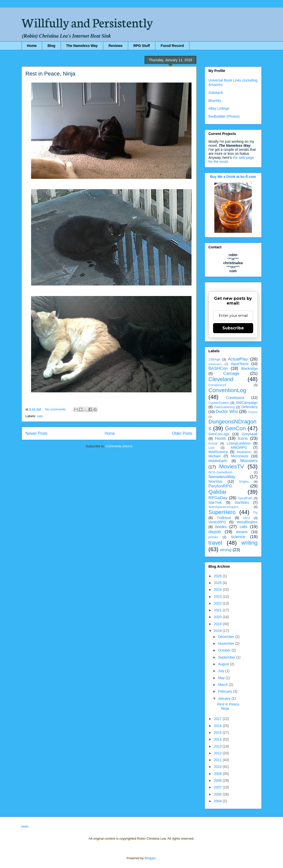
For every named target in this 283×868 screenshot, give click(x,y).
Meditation (244, 452)
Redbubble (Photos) (224, 116)
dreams (242, 532)
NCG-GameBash (220, 472)
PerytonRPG (220, 486)
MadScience (218, 452)
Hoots (220, 438)
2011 (218, 760)
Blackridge (249, 369)
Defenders (250, 407)
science (238, 537)
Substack (216, 93)
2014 (218, 739)
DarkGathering (225, 407)
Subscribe (233, 328)
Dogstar (253, 412)
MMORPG (239, 448)
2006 (218, 794)
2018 (218, 631)
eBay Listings (219, 108)
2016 (218, 726)
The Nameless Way (82, 46)
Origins (244, 482)
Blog (51, 46)
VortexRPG (217, 522)
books (221, 527)
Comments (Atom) (119, 446)
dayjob (215, 532)
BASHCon (218, 368)
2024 (218, 590)
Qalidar (218, 492)
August (224, 664)
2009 (218, 774)
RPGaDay (218, 498)
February (226, 691)
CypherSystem (219, 403)
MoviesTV (232, 466)
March (223, 685)
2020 (218, 617)
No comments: (56, 409)
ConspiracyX (217, 385)
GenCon (235, 428)
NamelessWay (222, 477)
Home (32, 46)
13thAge (214, 359)
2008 (218, 780)
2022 (218, 603)
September (227, 657)
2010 (218, 767)
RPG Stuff (142, 46)
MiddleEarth (218, 461)
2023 (218, 597)
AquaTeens (240, 364)
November (227, 643)
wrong (226, 550)
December (227, 637)
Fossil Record (172, 46)
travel (215, 543)
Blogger (150, 858)
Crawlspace (235, 398)
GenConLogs (219, 434)
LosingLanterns (239, 443)
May (222, 678)
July (222, 671)
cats (40, 416)
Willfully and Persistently (87, 22)
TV (255, 513)
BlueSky (215, 101)
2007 (218, 787)
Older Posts (182, 433)
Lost (212, 448)
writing (250, 543)
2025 (218, 583)
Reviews (116, 46)
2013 (218, 746)
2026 (218, 576)
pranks (213, 537)
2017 (218, 719)
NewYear (216, 481)
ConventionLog (227, 390)
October (225, 650)
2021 (218, 610)
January (225, 698)
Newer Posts (37, 433)
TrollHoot (224, 518)
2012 (218, 753)
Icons (243, 438)
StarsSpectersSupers (223, 507)
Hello (25, 826)
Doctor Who (227, 412)
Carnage (231, 373)
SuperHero (222, 512)
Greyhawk (250, 434)
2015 (218, 733)
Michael (215, 456)
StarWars (242, 502)
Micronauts (240, 456)
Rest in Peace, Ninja (51, 74)
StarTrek (215, 502)
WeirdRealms (247, 522)
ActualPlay (238, 359)
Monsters (249, 461)
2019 (218, 624)
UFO (247, 518)
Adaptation (215, 364)
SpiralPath (245, 498)
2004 (218, 801)
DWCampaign (247, 403)
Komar (213, 444)
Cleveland (221, 379)
